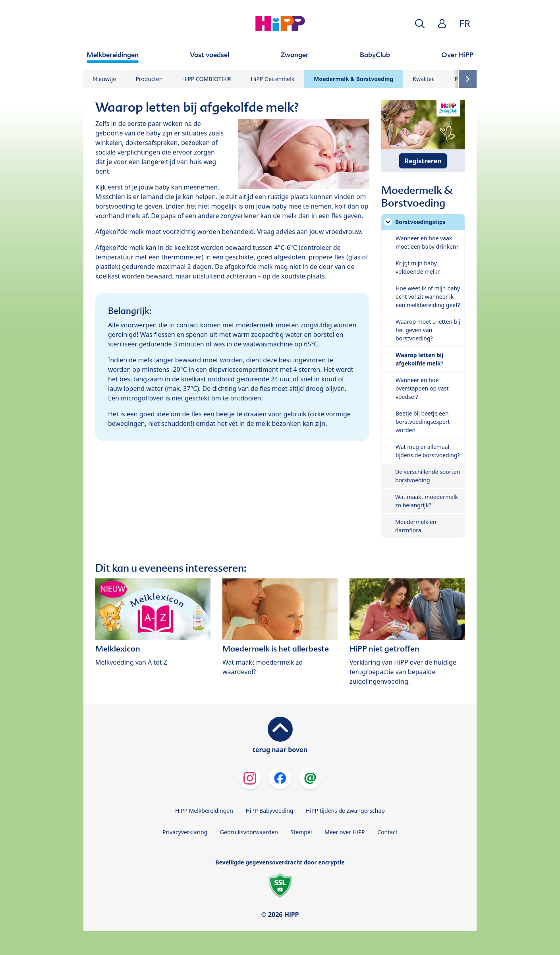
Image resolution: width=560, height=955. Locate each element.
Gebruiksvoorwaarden (249, 832)
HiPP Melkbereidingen (204, 811)
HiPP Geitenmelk (272, 79)
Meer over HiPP (345, 832)
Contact (387, 832)
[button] (420, 24)
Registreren (423, 161)
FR (465, 23)
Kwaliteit (424, 79)
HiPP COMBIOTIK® (207, 79)
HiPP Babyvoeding (270, 811)
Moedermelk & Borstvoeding (353, 79)
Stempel (301, 832)
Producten (149, 79)
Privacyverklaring (185, 832)
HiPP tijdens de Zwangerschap (345, 811)
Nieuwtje (104, 79)
